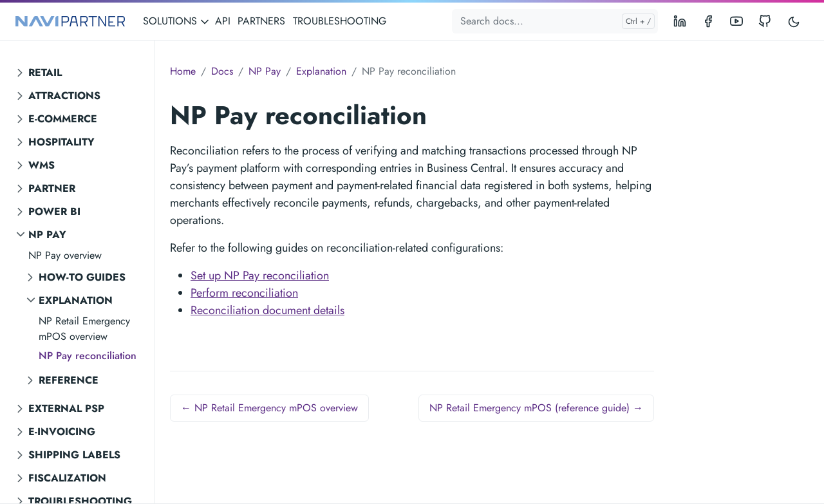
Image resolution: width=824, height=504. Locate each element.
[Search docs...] (555, 21)
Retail (45, 72)
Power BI (54, 211)
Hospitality (61, 142)
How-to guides (82, 277)
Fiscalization (67, 478)
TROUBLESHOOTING (340, 21)
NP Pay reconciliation (88, 356)
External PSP (66, 408)
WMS (42, 165)
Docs (222, 71)
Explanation (76, 300)
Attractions (64, 96)
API (223, 21)
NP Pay (47, 235)
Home (183, 71)
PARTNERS (261, 21)
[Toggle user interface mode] (794, 21)
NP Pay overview (65, 255)
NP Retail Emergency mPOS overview (84, 329)
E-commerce (63, 119)
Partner (52, 188)
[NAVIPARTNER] (70, 22)
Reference (69, 380)
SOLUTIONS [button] (176, 21)
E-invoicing (62, 432)
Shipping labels (74, 455)
